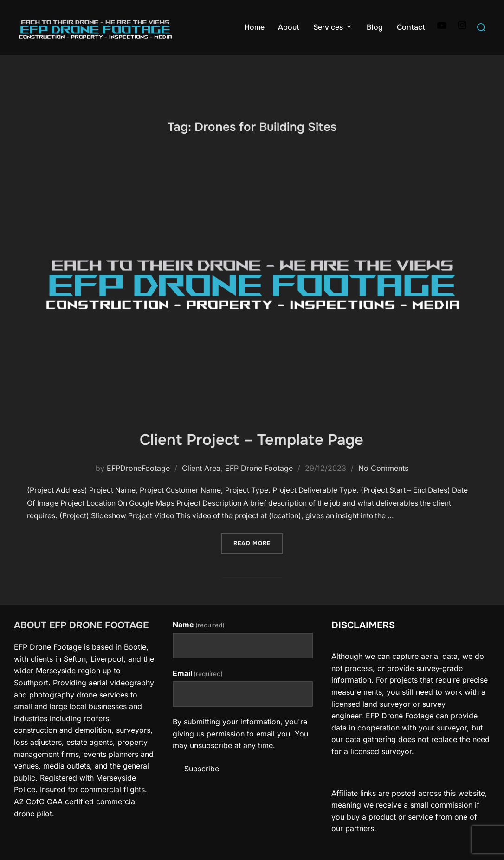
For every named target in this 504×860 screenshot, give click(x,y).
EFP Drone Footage (259, 483)
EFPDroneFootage (138, 483)
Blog (375, 27)
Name (199, 640)
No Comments (383, 483)
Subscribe (202, 783)
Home (254, 27)
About (289, 27)
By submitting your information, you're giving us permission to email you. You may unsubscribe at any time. (240, 749)
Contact (410, 27)
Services (333, 27)
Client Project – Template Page (252, 454)
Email (198, 688)
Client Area (201, 483)
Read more (258, 558)
